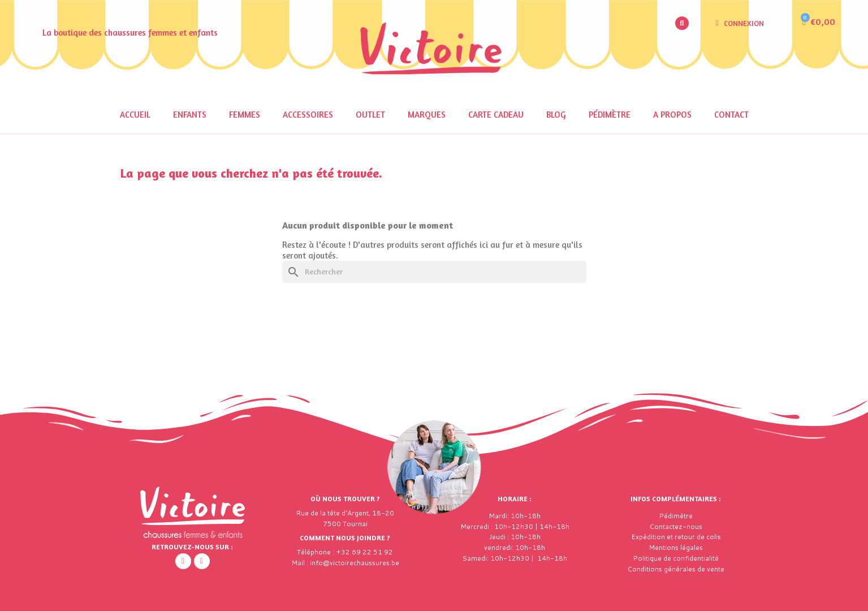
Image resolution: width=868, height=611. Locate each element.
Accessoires (308, 115)
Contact (731, 115)
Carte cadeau (496, 115)
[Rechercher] (434, 272)
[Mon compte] (740, 23)
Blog (556, 115)
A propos (672, 115)
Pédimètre (610, 115)
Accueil (135, 115)
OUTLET (370, 115)
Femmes (245, 115)
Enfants (190, 115)
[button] (682, 23)
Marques (427, 115)
